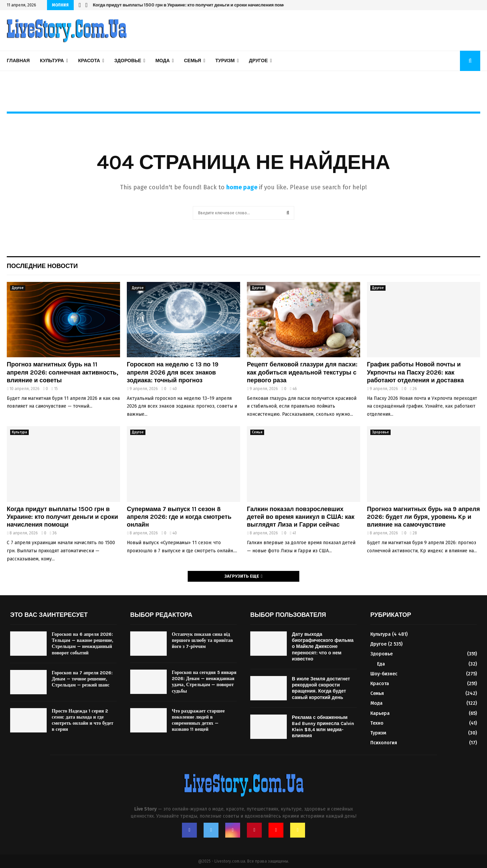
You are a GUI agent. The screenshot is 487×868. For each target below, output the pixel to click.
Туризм (225, 61)
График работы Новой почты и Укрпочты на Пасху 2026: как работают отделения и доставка (415, 372)
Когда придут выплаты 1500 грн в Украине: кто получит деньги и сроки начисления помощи (192, 5)
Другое (258, 61)
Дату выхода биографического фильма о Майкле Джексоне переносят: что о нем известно (323, 647)
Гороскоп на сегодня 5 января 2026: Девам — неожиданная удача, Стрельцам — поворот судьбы (204, 682)
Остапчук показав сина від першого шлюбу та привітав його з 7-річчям (202, 640)
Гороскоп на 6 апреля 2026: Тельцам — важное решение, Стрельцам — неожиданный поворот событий (83, 644)
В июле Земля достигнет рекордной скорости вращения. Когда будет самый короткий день (321, 688)
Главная (18, 61)
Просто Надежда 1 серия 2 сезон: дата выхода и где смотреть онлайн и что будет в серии (83, 720)
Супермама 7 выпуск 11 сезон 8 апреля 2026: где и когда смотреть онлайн (179, 517)
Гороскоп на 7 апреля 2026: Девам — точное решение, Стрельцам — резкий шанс (82, 679)
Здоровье (128, 61)
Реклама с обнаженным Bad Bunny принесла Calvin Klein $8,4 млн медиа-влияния (323, 727)
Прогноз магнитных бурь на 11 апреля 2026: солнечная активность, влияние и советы (63, 372)
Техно (377, 723)
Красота (89, 61)
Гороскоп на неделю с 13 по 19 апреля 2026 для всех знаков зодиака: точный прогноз (173, 372)
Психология (384, 743)
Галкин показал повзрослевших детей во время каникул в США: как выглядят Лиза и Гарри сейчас (301, 517)
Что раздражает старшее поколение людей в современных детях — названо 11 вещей (198, 720)
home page (242, 187)
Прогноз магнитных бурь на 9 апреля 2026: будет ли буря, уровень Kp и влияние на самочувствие (423, 517)
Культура (52, 61)
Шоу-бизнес (384, 674)
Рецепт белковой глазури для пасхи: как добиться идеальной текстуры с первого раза (302, 372)
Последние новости (42, 266)
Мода (162, 61)
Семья (193, 61)
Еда (381, 664)
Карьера (380, 713)
